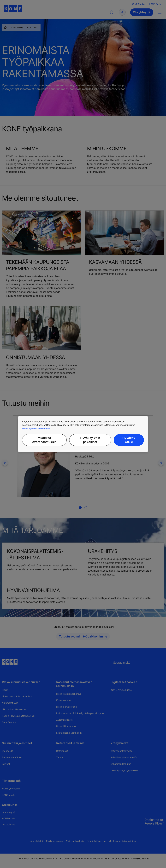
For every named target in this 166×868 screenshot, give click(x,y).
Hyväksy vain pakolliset (90, 440)
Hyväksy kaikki (129, 440)
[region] (83, 434)
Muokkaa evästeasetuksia (44, 440)
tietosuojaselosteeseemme (36, 428)
